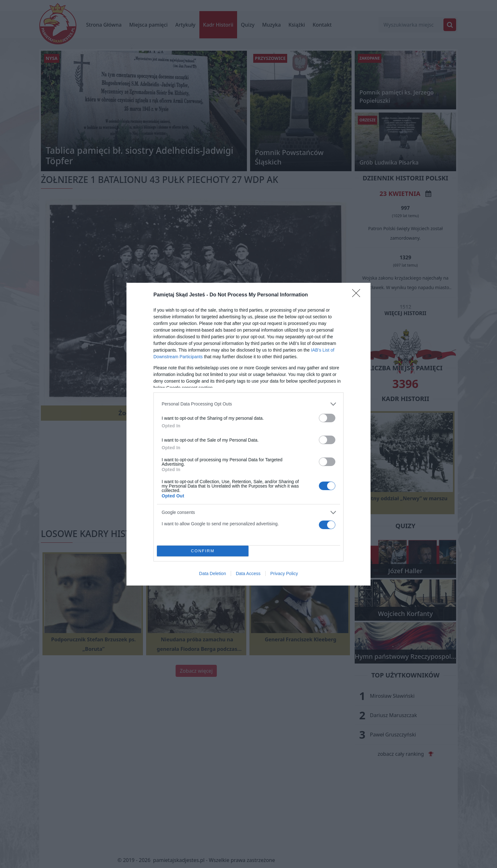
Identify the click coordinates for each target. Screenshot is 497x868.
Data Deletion (213, 573)
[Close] (358, 295)
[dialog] (248, 434)
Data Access (248, 573)
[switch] (327, 418)
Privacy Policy (284, 573)
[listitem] (248, 404)
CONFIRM (203, 551)
